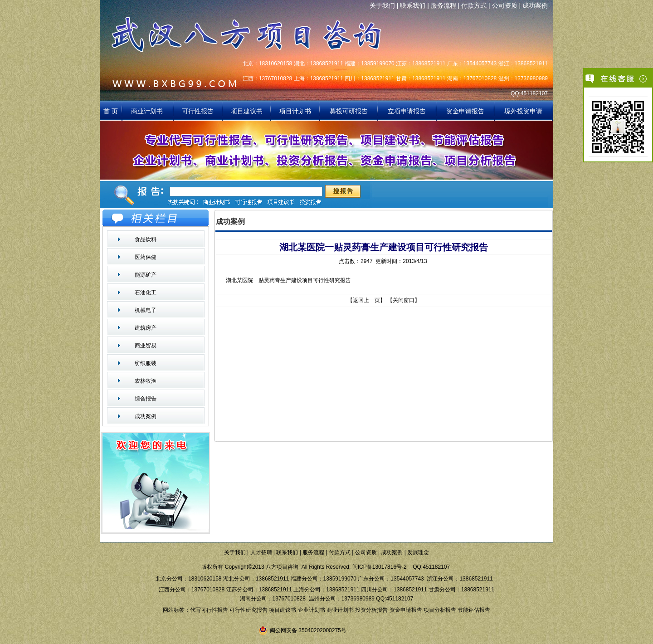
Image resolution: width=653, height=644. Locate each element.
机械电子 (146, 310)
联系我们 (413, 5)
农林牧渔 (146, 381)
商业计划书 (148, 111)
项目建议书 (247, 111)
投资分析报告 (371, 610)
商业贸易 (146, 346)
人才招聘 (261, 552)
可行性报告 (198, 111)
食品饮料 (146, 239)
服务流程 (443, 5)
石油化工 (146, 293)
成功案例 (535, 5)
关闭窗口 (404, 300)
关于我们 (382, 5)
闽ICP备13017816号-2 (380, 567)
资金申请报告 (465, 111)
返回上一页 (366, 300)
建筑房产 (146, 328)
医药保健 (146, 257)
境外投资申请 (523, 111)
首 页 (111, 111)
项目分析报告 (440, 610)
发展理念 (418, 552)
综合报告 (146, 399)
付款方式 (474, 5)
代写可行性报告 (209, 610)
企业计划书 (312, 610)
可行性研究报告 (249, 610)
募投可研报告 (349, 111)
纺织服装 (146, 363)
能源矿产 (146, 275)
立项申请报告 (407, 111)
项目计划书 (295, 111)
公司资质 (505, 5)
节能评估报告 (474, 610)
